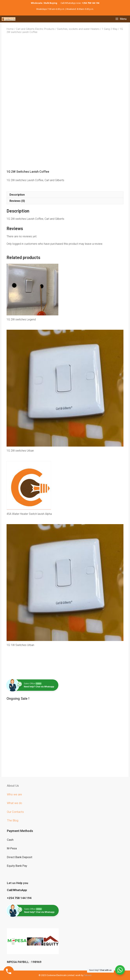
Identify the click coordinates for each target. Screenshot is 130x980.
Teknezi (88, 975)
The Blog (13, 820)
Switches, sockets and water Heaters (78, 29)
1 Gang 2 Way (110, 29)
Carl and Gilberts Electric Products (35, 29)
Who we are (15, 794)
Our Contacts (15, 812)
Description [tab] (17, 195)
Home (10, 29)
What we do (15, 803)
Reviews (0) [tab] (17, 201)
